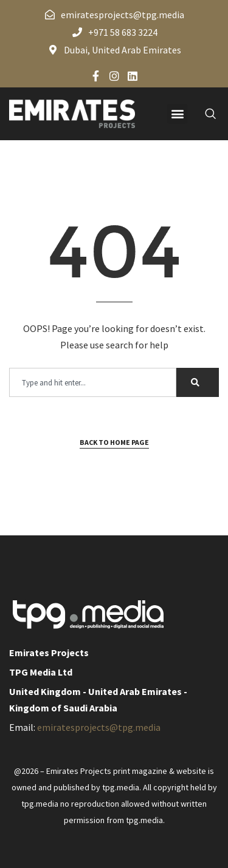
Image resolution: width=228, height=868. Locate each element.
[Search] (198, 382)
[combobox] (93, 382)
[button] (177, 114)
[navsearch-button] (204, 114)
